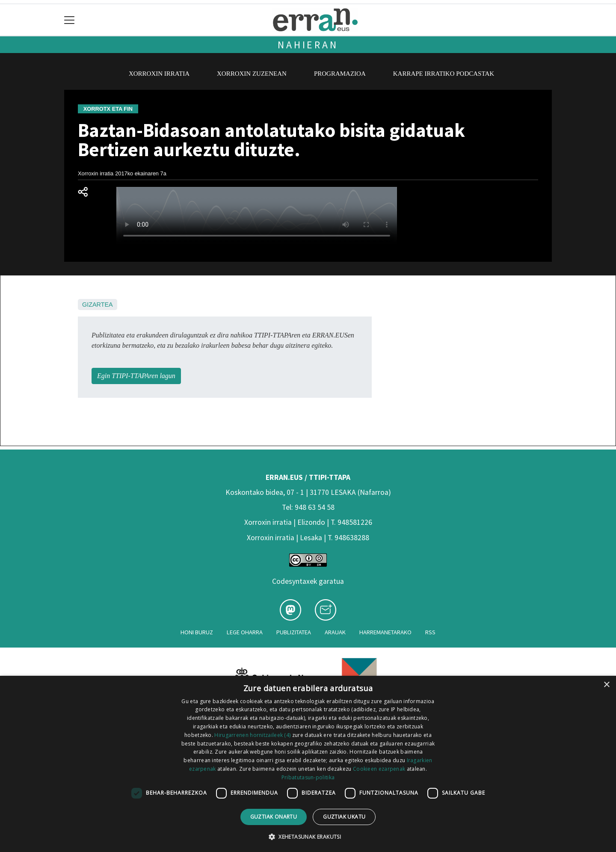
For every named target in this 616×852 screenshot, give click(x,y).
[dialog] (308, 764)
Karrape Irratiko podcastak (444, 74)
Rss (430, 632)
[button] (308, 837)
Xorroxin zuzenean (252, 74)
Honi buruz (197, 632)
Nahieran (308, 45)
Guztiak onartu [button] (274, 817)
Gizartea (98, 305)
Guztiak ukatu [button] (344, 817)
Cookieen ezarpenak (379, 769)
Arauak (335, 632)
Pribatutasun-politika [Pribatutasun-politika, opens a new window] (308, 777)
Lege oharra (245, 632)
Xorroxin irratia (159, 74)
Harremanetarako (385, 632)
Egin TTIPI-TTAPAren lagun (136, 376)
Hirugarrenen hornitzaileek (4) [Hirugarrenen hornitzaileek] (252, 735)
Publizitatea (294, 632)
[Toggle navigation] (70, 20)
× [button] (606, 685)
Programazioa (340, 74)
